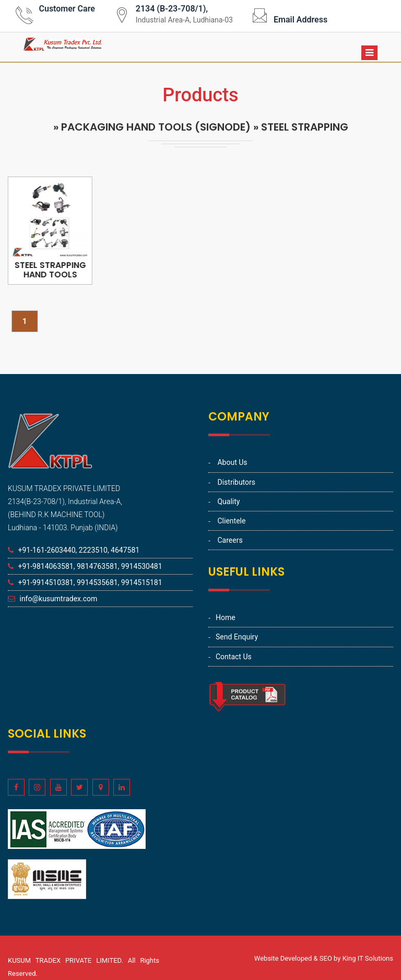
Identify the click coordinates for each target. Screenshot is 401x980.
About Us (232, 462)
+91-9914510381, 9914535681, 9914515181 (90, 582)
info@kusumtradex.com (58, 599)
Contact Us (234, 657)
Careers (230, 540)
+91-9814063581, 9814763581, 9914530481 (90, 566)
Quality (228, 501)
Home (226, 617)
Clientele (231, 521)
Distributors (236, 482)
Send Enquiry (237, 637)
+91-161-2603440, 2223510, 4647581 (79, 550)
